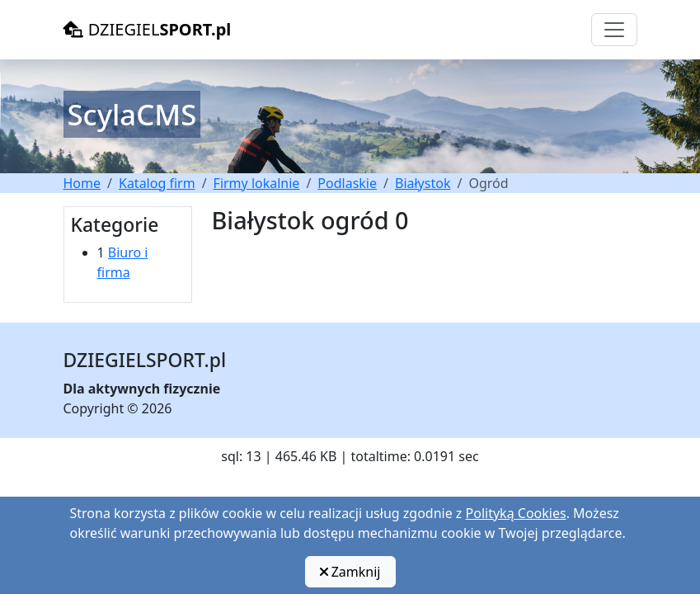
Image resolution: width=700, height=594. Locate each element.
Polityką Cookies (516, 513)
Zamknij (350, 572)
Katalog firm (157, 183)
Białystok (423, 183)
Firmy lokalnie (257, 183)
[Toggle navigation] (614, 30)
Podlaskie (347, 183)
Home (82, 183)
